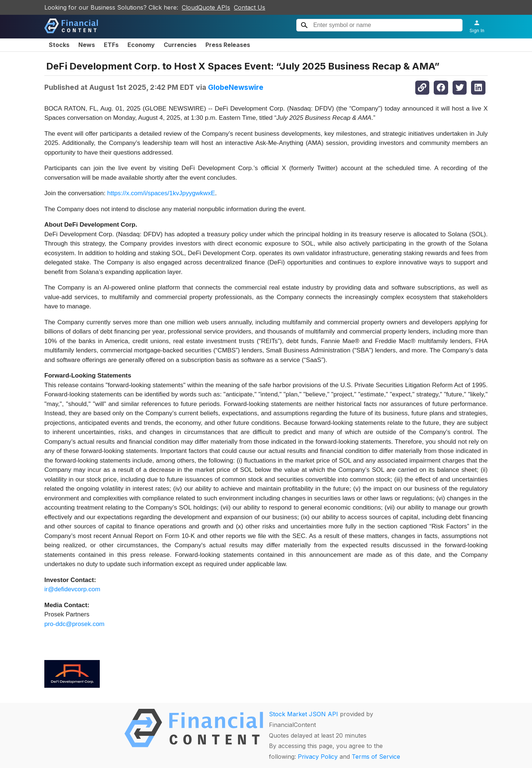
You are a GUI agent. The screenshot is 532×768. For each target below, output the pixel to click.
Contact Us (250, 7)
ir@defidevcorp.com (72, 589)
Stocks (59, 45)
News (87, 45)
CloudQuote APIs (206, 7)
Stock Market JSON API (303, 714)
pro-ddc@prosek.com (74, 624)
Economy (141, 45)
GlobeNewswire (236, 87)
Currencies (180, 45)
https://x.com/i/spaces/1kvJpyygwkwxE (161, 193)
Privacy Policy (318, 757)
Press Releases (228, 45)
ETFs (111, 45)
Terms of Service (376, 757)
